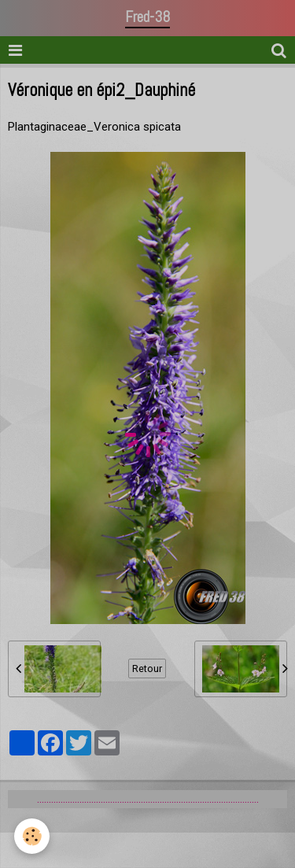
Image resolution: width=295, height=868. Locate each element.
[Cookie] (32, 836)
